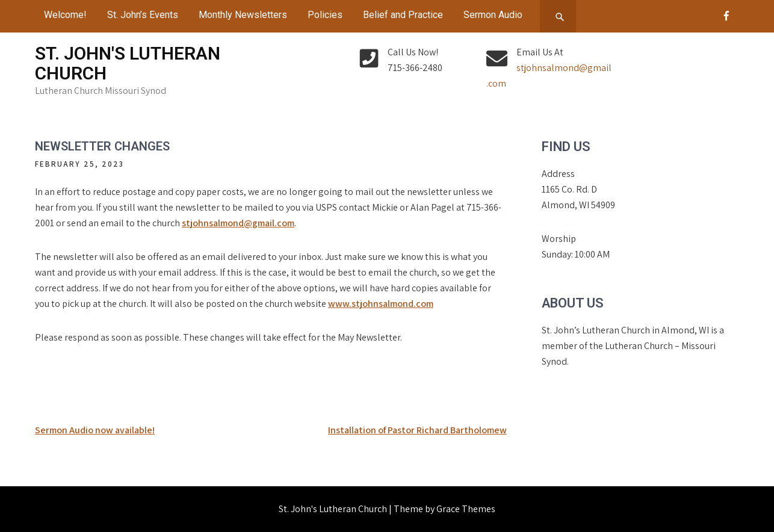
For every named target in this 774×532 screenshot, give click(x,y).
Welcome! (65, 15)
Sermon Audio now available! (95, 430)
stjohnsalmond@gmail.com (238, 223)
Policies (325, 15)
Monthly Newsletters (243, 15)
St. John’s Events (143, 15)
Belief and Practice (403, 15)
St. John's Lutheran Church (128, 63)
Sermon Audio (493, 15)
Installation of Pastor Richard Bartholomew (417, 430)
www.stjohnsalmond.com (381, 304)
